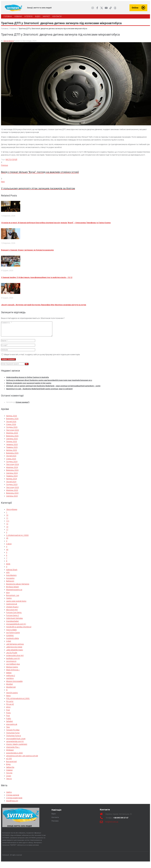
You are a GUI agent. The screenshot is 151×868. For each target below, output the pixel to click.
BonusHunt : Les (13, 598)
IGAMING (10, 638)
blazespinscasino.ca (14, 592)
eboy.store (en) (12, 612)
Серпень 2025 (12, 441)
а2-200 (9, 761)
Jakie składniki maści (15, 653)
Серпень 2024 (12, 476)
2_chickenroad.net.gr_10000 (17, 538)
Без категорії (11, 764)
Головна (5, 29)
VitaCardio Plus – (13, 750)
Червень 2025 (12, 447)
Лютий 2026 (11, 424)
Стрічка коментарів (14, 800)
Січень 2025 (11, 461)
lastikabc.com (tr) (13, 661)
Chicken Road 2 (12, 610)
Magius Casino (12, 670)
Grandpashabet (12, 624)
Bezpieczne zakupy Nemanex (18, 587)
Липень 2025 (12, 444)
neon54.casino (12, 695)
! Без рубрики (12, 512)
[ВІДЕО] (38, 16)
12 (7, 526)
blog (8, 595)
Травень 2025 (12, 450)
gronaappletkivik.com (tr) (16, 627)
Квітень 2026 (12, 418)
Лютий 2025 (11, 458)
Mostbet (9, 687)
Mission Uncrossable (14, 684)
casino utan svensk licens (16, 604)
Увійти (9, 795)
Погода (9, 776)
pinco (8, 710)
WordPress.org (12, 803)
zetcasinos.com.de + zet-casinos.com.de (22, 758)
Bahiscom (10, 584)
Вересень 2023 (12, 496)
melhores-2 (11, 678)
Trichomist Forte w (14, 738)
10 (7, 518)
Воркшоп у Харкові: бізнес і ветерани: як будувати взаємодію (27, 250)
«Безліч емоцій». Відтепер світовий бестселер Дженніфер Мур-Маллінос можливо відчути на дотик (44, 305)
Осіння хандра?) (23, 405)
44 (7, 552)
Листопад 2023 (12, 490)
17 (7, 532)
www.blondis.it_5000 (14, 756)
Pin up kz (10, 704)
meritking (10, 681)
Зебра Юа (10, 770)
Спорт (9, 778)
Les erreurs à (11, 664)
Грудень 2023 (12, 487)
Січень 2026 (11, 427)
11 (7, 521)
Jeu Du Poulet (12, 655)
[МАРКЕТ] (46, 16)
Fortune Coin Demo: (14, 615)
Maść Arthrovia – (13, 672)
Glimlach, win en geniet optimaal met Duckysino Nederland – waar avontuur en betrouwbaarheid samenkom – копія (53, 389)
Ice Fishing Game (13, 635)
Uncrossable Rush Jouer (16, 741)
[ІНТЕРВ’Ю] (28, 16)
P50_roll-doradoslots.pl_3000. (18, 701)
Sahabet (9, 724)
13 (7, 529)
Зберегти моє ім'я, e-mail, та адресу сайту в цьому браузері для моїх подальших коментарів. (42, 357)
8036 (8, 567)
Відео (8, 767)
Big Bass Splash (12, 589)
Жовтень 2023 (12, 493)
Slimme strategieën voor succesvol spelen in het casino (29, 386)
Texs (8, 730)
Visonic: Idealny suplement (17, 747)
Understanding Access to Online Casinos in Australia (27, 380)
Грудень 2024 (12, 464)
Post (8, 713)
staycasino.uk (12, 727)
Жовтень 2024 (12, 470)
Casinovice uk (12, 607)
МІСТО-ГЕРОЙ (11, 159)
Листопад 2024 (12, 467)
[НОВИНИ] (18, 16)
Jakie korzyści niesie (14, 650)
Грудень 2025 (12, 430)
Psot (8, 718)
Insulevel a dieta (12, 641)
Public (9, 721)
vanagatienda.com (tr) (15, 744)
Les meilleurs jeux (13, 667)
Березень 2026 (12, 421)
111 (8, 524)
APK (8, 575)
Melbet (9, 675)
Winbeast (10, 753)
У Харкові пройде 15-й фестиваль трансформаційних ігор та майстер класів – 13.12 (37, 277)
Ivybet (9, 644)
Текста (9, 781)
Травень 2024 (12, 479)
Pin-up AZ (10, 707)
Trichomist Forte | (13, 736)
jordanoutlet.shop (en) (15, 658)
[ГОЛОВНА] (8, 16)
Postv (8, 715)
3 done (9, 546)
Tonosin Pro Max (13, 733)
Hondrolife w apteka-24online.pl (19, 629)
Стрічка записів (13, 798)
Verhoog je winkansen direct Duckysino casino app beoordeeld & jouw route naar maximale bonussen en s (49, 383)
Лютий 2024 (11, 484)
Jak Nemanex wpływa (15, 647)
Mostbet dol (11, 690)
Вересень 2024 (12, 473)
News (8, 698)
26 (7, 541)
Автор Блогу (9, 41)
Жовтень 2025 (12, 436)
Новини (13, 29)
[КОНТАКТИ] (57, 16)
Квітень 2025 (12, 453)
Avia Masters (11, 578)
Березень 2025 (12, 456)
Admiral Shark (12, 572)
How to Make (11, 632)
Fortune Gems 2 (12, 618)
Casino (9, 601)
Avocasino (10, 581)
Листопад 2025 (12, 433)
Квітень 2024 (12, 481)
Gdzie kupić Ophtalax (14, 621)
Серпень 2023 (12, 499)
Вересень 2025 (12, 439)
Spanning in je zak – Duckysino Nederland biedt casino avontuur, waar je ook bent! (39, 391)
